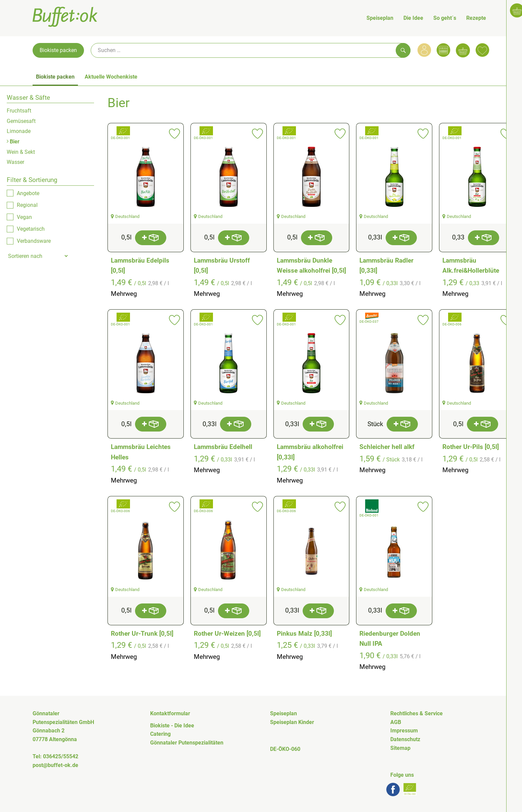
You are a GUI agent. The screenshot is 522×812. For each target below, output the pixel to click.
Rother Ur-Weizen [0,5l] (227, 634)
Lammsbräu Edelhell (223, 447)
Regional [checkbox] (27, 205)
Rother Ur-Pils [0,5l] (471, 447)
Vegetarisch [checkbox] (31, 229)
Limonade (19, 131)
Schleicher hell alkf (387, 447)
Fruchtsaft (19, 111)
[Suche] (251, 50)
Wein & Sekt (21, 152)
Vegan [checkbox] (24, 217)
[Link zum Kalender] (443, 50)
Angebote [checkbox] (28, 193)
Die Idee (413, 18)
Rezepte (476, 18)
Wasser (15, 162)
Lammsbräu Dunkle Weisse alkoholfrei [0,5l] (311, 266)
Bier (13, 142)
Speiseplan (380, 18)
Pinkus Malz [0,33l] (304, 634)
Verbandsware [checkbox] (34, 241)
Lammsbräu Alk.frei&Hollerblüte (471, 266)
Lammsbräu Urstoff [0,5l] (222, 266)
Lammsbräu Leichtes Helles (141, 452)
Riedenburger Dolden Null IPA (390, 639)
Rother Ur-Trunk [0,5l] (142, 634)
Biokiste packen (58, 50)
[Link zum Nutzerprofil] (424, 50)
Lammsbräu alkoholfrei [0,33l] (310, 452)
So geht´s (445, 18)
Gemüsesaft (21, 121)
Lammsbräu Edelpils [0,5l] (140, 266)
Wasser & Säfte (28, 98)
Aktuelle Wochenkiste (111, 77)
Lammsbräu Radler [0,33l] (386, 266)
